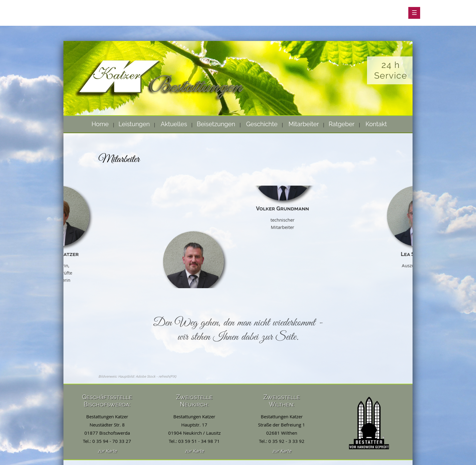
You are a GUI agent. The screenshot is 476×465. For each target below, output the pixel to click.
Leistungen (134, 124)
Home (100, 124)
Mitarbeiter (304, 124)
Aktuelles (174, 124)
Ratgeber (341, 124)
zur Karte (107, 451)
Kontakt (376, 124)
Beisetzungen (216, 124)
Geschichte (262, 124)
